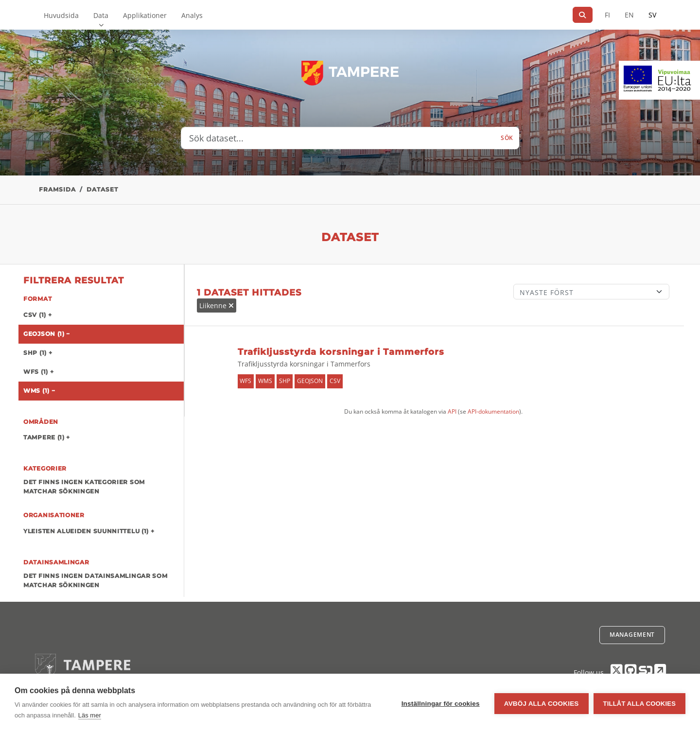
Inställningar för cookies (441, 704)
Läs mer (90, 715)
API (452, 411)
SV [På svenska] (652, 15)
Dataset (102, 189)
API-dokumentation (493, 411)
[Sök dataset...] (338, 138)
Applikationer (145, 15)
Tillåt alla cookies (639, 704)
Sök (507, 138)
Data (101, 15)
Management (632, 635)
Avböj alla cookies (542, 704)
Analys (192, 15)
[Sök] (583, 15)
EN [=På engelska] (629, 15)
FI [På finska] (607, 15)
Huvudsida (61, 15)
